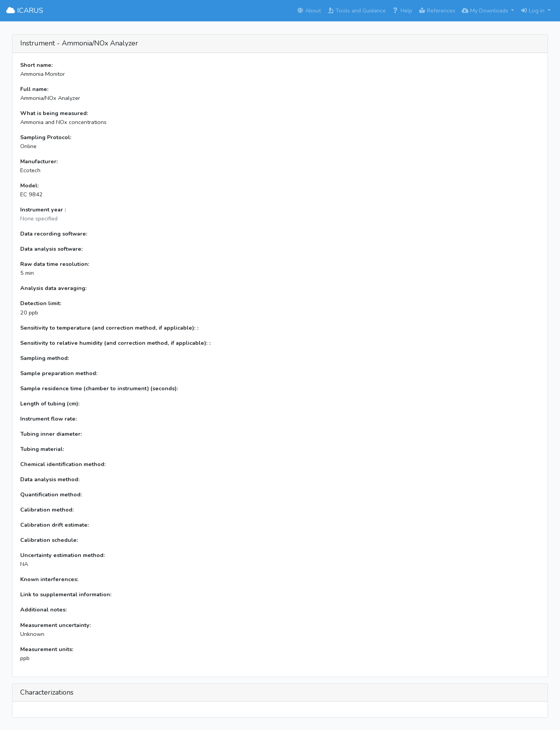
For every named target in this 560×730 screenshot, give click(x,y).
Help (402, 10)
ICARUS (25, 10)
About (309, 10)
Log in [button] (533, 10)
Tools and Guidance (356, 10)
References (437, 10)
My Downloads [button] (486, 10)
